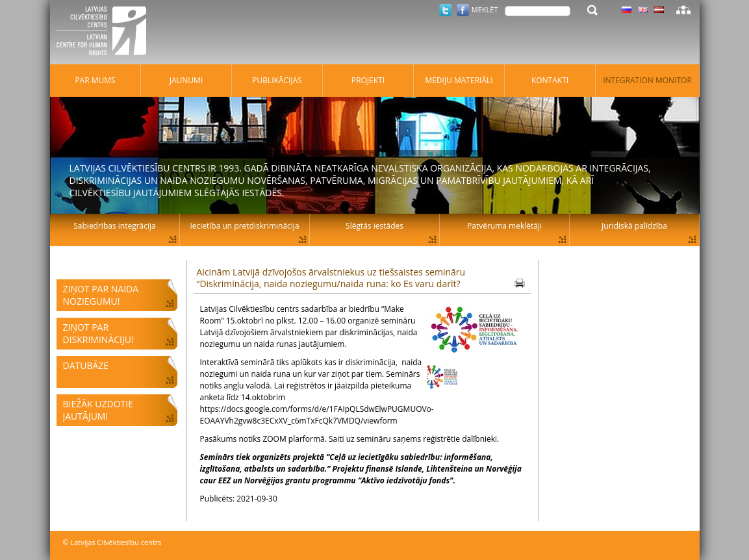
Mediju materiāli (459, 80)
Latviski (659, 10)
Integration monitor (647, 80)
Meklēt (485, 9)
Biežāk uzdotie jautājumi (98, 410)
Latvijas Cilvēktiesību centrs (105, 32)
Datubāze (86, 365)
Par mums (95, 80)
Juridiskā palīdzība (634, 226)
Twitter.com (445, 10)
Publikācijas (277, 80)
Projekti (368, 80)
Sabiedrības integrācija (114, 226)
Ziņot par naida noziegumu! (101, 295)
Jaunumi (186, 80)
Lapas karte (683, 10)
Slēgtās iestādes (374, 226)
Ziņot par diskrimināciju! (98, 333)
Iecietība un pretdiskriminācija (244, 226)
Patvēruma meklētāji (504, 226)
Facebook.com (463, 10)
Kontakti (550, 80)
